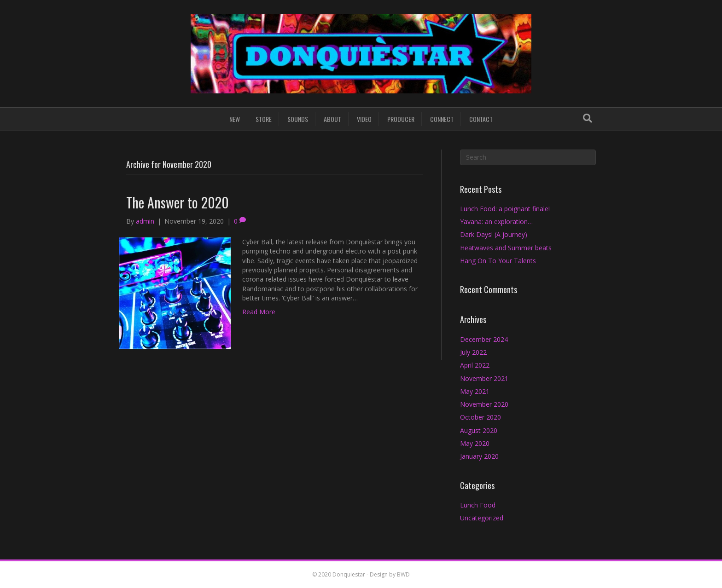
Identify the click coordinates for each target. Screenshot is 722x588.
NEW (235, 119)
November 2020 (484, 404)
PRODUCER (401, 119)
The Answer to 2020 (178, 202)
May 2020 (475, 443)
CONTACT (481, 119)
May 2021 (475, 391)
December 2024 (484, 339)
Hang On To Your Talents (498, 261)
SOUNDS (298, 119)
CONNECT (442, 119)
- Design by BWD (387, 574)
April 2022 (475, 365)
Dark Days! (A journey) (494, 234)
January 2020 (479, 456)
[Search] (588, 118)
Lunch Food (478, 505)
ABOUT (332, 119)
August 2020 (479, 430)
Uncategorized (482, 518)
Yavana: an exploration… (496, 222)
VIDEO (364, 119)
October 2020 (480, 417)
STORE (264, 119)
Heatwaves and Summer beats (506, 248)
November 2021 (484, 378)
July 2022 (473, 352)
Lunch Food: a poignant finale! (505, 209)
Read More (259, 312)
